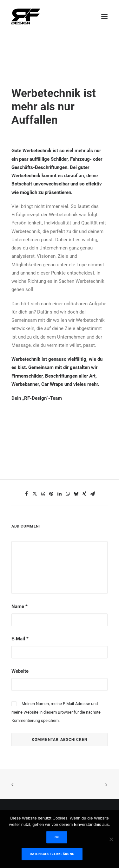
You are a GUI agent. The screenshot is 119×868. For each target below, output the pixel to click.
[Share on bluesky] (76, 494)
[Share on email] (93, 494)
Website (20, 671)
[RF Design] (26, 16)
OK (57, 837)
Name (20, 606)
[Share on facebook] (27, 494)
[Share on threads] (43, 494)
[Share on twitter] (35, 494)
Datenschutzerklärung (52, 854)
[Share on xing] (84, 494)
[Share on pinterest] (51, 494)
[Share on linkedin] (60, 494)
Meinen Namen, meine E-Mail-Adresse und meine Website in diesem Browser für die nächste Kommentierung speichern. (56, 712)
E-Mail (20, 639)
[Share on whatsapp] (68, 494)
